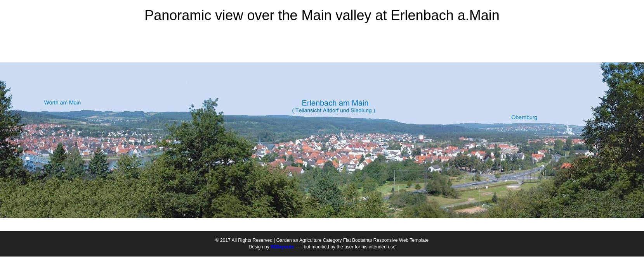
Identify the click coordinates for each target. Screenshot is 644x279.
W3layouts (282, 247)
